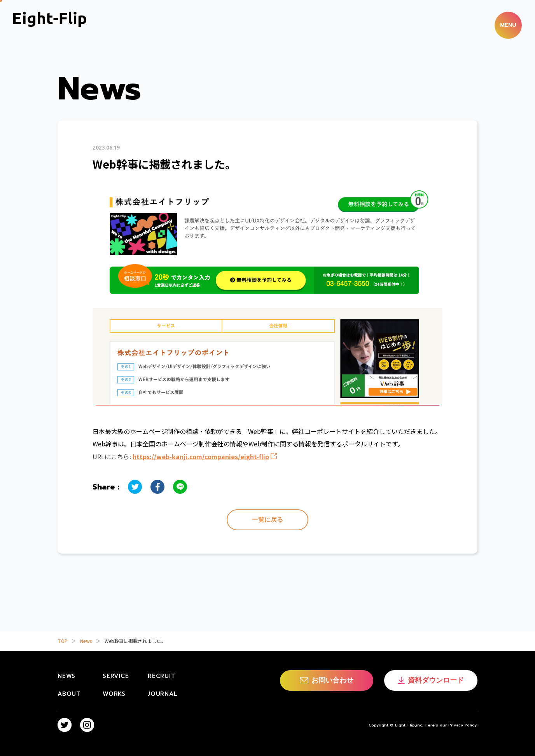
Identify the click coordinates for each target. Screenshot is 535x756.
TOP (63, 641)
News (86, 641)
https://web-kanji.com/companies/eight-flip (201, 456)
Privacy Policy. (463, 725)
